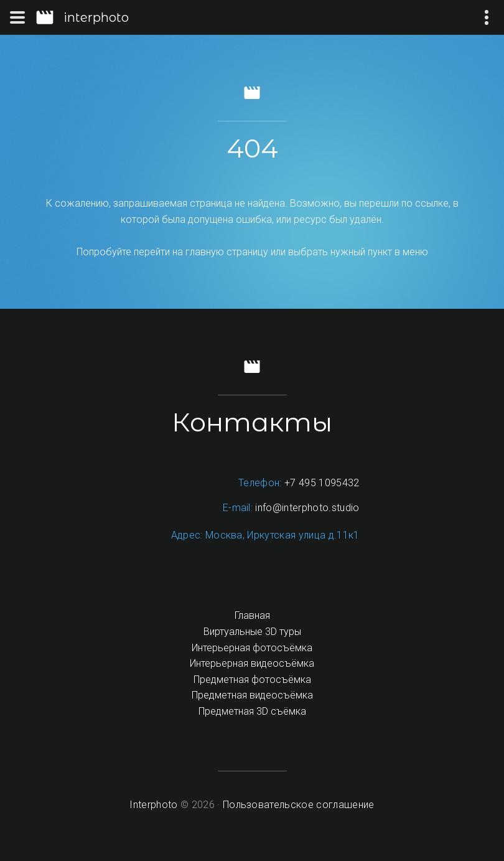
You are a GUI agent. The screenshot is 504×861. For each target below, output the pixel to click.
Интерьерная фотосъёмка (252, 648)
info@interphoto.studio (307, 508)
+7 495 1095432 (322, 483)
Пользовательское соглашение (299, 805)
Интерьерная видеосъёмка (252, 663)
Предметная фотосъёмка (252, 680)
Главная (252, 615)
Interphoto (153, 805)
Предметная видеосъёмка (252, 695)
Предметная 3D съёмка (252, 711)
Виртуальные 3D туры (252, 632)
